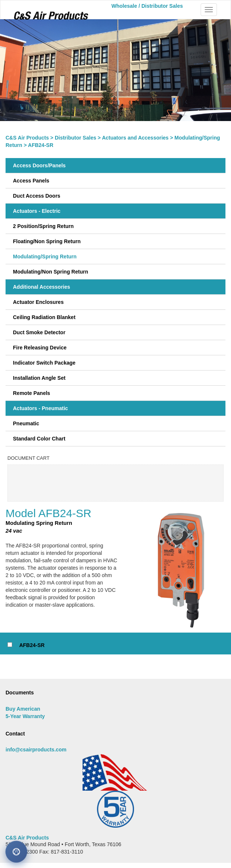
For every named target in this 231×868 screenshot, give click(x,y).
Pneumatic (26, 423)
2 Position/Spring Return (43, 226)
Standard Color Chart (39, 439)
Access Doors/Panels (39, 165)
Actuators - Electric (37, 211)
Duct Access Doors (37, 196)
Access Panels (31, 181)
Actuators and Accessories (135, 138)
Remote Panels (31, 393)
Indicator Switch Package (44, 363)
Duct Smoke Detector (39, 332)
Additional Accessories (41, 287)
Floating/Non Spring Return (47, 241)
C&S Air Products (27, 138)
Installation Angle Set (39, 378)
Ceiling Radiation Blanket (44, 317)
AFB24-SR (32, 645)
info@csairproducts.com (36, 750)
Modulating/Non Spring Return (51, 272)
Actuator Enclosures (38, 302)
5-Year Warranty (25, 716)
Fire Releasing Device (40, 348)
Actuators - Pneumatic (41, 408)
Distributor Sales (76, 138)
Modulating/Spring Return (45, 257)
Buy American (23, 709)
